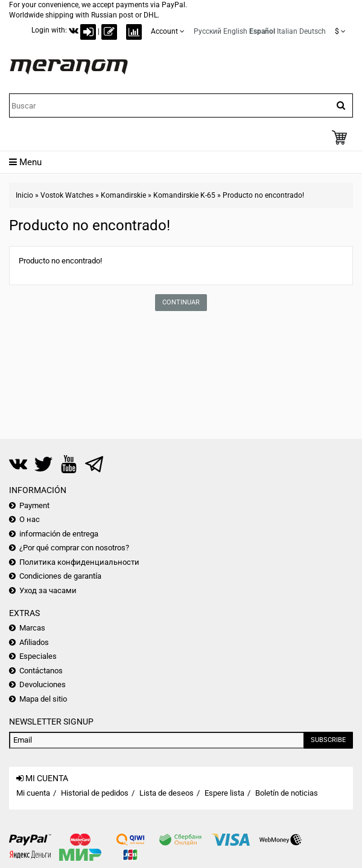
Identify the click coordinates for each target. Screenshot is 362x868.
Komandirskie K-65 (184, 195)
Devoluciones (43, 684)
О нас (30, 519)
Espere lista (224, 793)
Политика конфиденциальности (79, 562)
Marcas (32, 628)
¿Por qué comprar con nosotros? (74, 548)
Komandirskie (123, 195)
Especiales (38, 656)
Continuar (181, 302)
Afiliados (34, 642)
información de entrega (59, 534)
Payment (34, 505)
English (235, 31)
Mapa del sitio (43, 699)
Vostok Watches (67, 195)
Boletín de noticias (287, 793)
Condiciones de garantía (60, 576)
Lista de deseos (167, 793)
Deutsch (313, 31)
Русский (208, 31)
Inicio (24, 195)
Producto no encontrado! (263, 195)
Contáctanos (41, 671)
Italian (287, 31)
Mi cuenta (33, 793)
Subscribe (328, 740)
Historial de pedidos (95, 793)
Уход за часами (48, 590)
